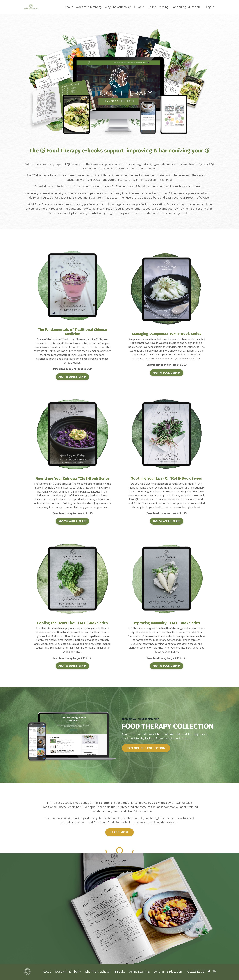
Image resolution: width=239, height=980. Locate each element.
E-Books (139, 7)
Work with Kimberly (89, 7)
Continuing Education (186, 7)
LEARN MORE (120, 832)
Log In (210, 7)
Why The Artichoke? (118, 7)
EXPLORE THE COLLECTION (146, 748)
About (69, 7)
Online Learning (158, 7)
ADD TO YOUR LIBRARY (72, 377)
